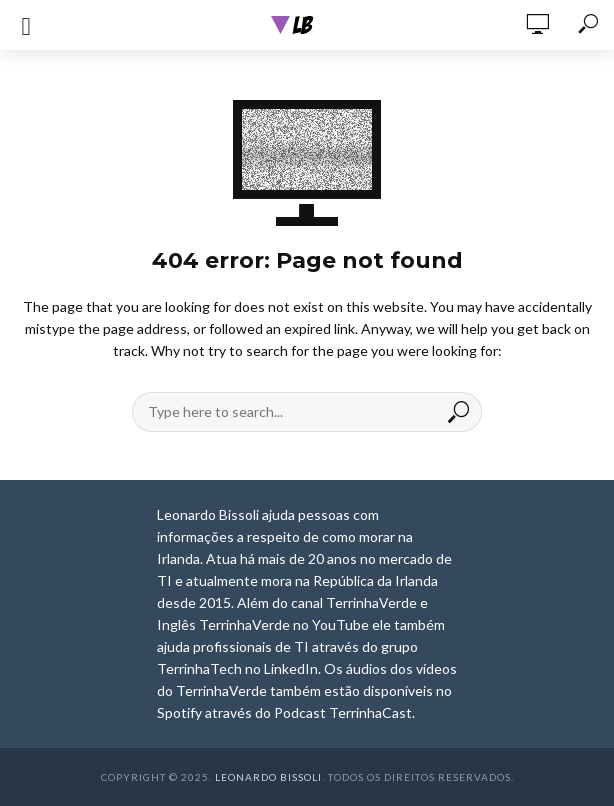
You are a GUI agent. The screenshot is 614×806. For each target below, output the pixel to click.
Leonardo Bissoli (268, 777)
